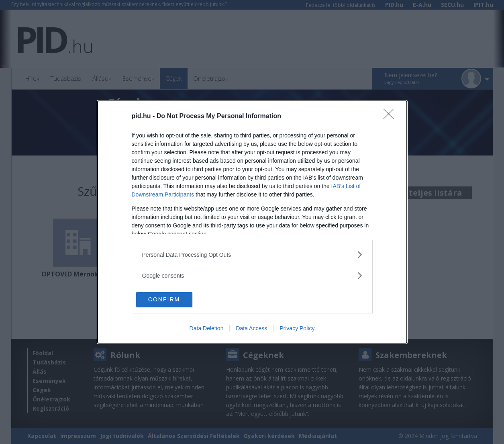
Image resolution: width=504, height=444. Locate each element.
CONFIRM (174, 299)
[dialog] (252, 222)
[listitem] (252, 254)
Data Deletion (207, 329)
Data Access (251, 329)
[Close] (391, 116)
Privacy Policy (297, 329)
